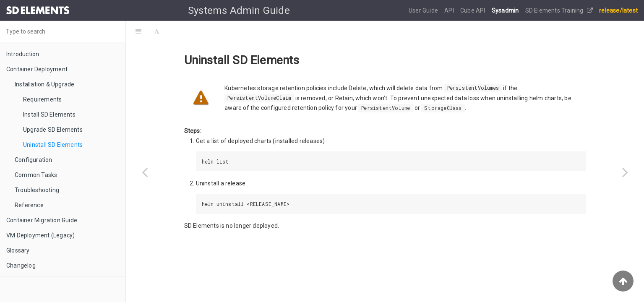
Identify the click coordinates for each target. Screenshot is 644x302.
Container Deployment (37, 69)
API (450, 10)
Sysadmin (506, 10)
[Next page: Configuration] (625, 172)
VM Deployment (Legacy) (40, 235)
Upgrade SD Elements (53, 130)
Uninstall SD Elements (53, 145)
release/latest (618, 10)
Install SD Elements (49, 115)
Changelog (21, 266)
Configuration (34, 160)
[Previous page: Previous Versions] (145, 172)
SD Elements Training (559, 10)
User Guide (424, 10)
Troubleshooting (37, 190)
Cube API (473, 10)
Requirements (42, 99)
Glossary (18, 250)
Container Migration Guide (42, 220)
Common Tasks (36, 175)
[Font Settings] (157, 31)
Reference (29, 205)
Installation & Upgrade (44, 84)
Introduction (23, 54)
